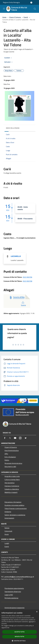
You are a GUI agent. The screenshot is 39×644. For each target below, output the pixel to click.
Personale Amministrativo (13, 463)
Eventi (26, 17)
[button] (20, 641)
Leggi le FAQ (9, 595)
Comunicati (8, 531)
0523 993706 (27, 277)
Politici (7, 460)
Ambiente (8, 512)
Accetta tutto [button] (19, 632)
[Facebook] (5, 438)
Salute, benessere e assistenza (15, 515)
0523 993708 (27, 281)
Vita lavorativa (9, 483)
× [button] (37, 612)
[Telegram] (25, 438)
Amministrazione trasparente (14, 608)
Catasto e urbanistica (12, 489)
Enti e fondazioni (10, 457)
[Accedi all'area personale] (31, 3)
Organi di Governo (11, 447)
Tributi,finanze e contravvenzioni (16, 508)
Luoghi (7, 543)
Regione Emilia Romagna (11, 2)
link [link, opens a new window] (8, 628)
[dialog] (19, 627)
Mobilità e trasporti (11, 492)
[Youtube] (15, 438)
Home (4, 17)
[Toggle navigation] (4, 9)
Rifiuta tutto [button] (19, 637)
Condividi (8, 58)
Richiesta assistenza (11, 598)
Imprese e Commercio (12, 486)
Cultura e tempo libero (12, 480)
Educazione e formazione (13, 502)
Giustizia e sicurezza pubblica (14, 505)
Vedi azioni (9, 62)
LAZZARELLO (16, 256)
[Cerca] (35, 9)
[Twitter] (10, 438)
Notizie (7, 528)
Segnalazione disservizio (13, 592)
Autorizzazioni (9, 518)
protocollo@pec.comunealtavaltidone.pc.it (19, 577)
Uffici (6, 454)
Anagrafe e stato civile (12, 476)
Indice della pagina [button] (13, 128)
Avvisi (7, 534)
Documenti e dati (10, 467)
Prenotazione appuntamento (14, 588)
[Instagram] (20, 438)
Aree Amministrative (12, 450)
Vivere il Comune (15, 17)
